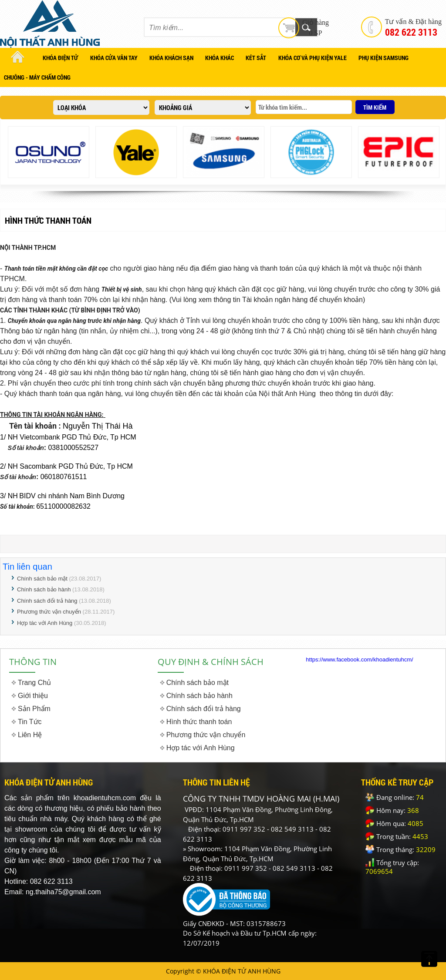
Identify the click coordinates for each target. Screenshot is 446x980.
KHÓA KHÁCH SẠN (171, 58)
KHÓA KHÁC (220, 58)
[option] (49, 152)
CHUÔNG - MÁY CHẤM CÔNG (37, 77)
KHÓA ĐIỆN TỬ (60, 58)
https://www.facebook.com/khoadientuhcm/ (359, 659)
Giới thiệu (33, 696)
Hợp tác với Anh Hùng (45, 623)
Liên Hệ (30, 735)
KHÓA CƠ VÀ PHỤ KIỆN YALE (313, 58)
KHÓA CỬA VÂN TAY (114, 58)
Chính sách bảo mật (42, 579)
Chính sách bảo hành (44, 589)
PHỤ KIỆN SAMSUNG (383, 58)
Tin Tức (30, 722)
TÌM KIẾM (375, 107)
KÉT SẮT (256, 58)
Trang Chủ (34, 683)
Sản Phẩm (34, 709)
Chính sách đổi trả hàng (47, 601)
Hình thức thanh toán (199, 722)
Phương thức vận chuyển (49, 612)
